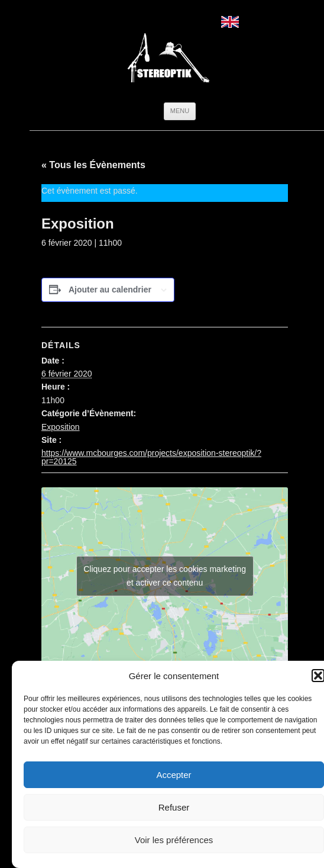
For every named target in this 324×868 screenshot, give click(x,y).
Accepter (174, 775)
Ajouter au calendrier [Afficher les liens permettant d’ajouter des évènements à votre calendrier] (110, 290)
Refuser (174, 807)
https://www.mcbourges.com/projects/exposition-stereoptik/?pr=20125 (151, 457)
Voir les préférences (174, 840)
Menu (180, 111)
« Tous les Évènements (93, 165)
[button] (318, 676)
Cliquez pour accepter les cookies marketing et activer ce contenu (165, 576)
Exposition (61, 427)
